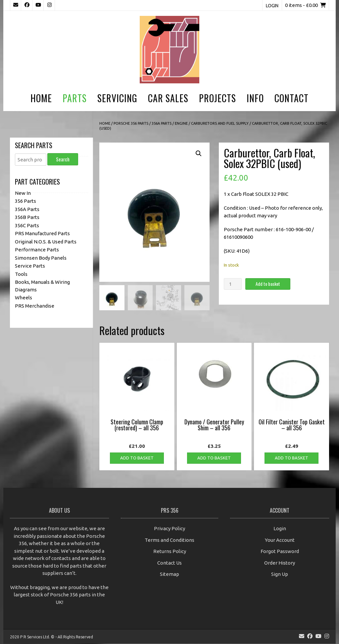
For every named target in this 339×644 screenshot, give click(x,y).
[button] (199, 153)
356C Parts (27, 225)
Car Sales (168, 98)
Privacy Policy (169, 529)
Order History (280, 563)
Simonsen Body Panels (41, 258)
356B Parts (27, 217)
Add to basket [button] (137, 458)
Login (272, 6)
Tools (21, 274)
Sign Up (280, 574)
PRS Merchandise (35, 306)
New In (23, 193)
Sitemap (169, 574)
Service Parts (30, 266)
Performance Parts (37, 250)
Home (41, 98)
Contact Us (169, 563)
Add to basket (268, 284)
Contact (291, 98)
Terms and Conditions (169, 540)
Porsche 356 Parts (131, 123)
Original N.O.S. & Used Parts (46, 242)
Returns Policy (170, 552)
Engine (181, 123)
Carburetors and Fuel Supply (220, 123)
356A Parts (162, 123)
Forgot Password (280, 552)
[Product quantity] (233, 284)
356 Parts (25, 201)
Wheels (24, 298)
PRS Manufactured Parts (42, 233)
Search (63, 159)
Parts (75, 98)
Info (255, 98)
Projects (218, 98)
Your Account (280, 540)
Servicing (117, 98)
